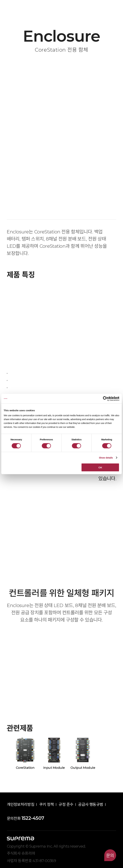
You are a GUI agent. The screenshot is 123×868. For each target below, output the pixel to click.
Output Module (83, 768)
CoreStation (25, 768)
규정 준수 (66, 804)
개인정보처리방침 (21, 804)
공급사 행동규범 (91, 804)
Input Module (54, 768)
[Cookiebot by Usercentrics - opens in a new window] (105, 399)
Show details (106, 457)
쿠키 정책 (47, 804)
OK (100, 467)
